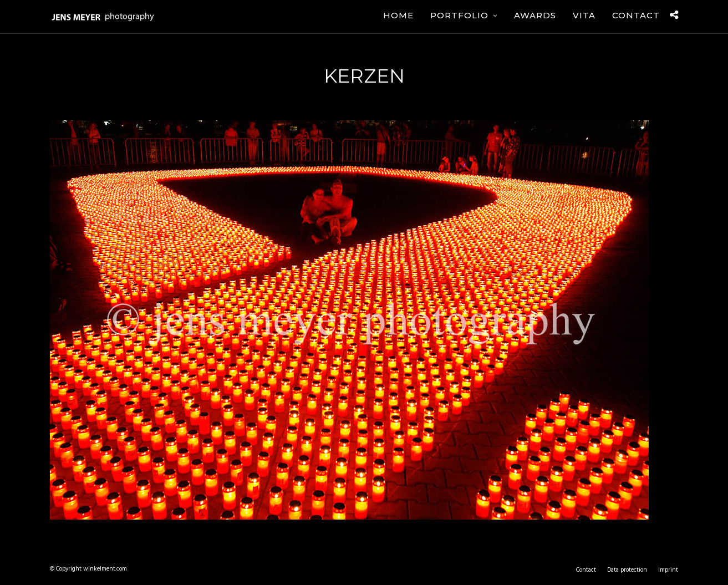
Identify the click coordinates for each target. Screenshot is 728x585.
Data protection (627, 570)
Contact (636, 15)
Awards (535, 15)
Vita (584, 15)
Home (398, 15)
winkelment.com (105, 569)
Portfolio (459, 15)
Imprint (668, 570)
